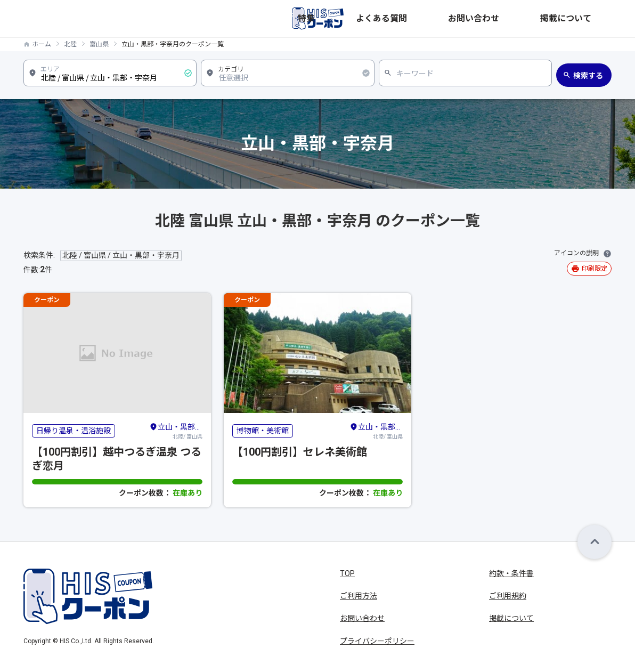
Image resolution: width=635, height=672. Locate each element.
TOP (347, 573)
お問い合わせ (532, 19)
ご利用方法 (359, 596)
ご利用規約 (508, 596)
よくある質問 (474, 19)
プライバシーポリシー (377, 641)
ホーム (42, 44)
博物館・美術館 (263, 431)
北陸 (70, 44)
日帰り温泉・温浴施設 (74, 431)
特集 (432, 19)
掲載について (589, 19)
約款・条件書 (511, 573)
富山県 (99, 44)
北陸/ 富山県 (176, 431)
